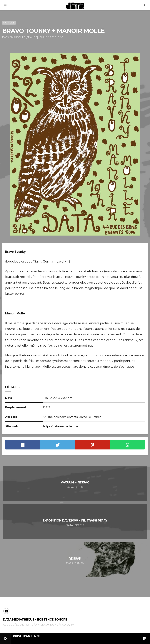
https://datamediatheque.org (63, 426)
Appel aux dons (47, 625)
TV (72, 625)
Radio (65, 625)
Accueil (9, 625)
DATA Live (9, 23)
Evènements (25, 625)
